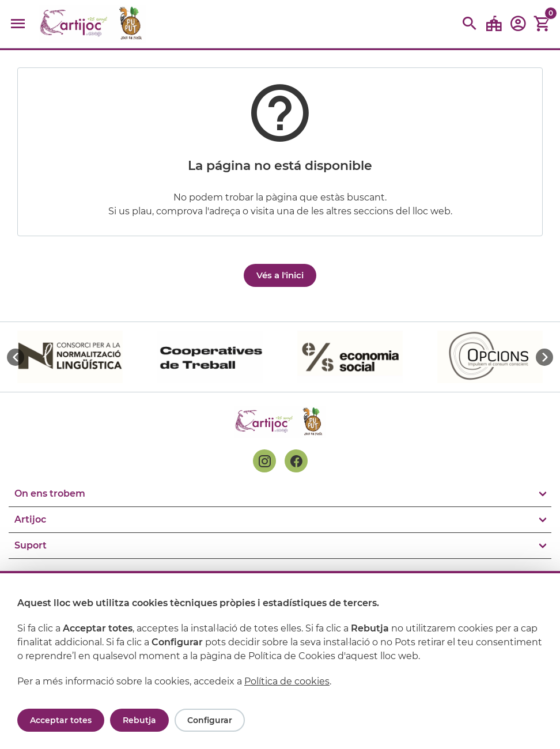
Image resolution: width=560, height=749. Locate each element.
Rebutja (139, 720)
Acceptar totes (61, 720)
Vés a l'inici (280, 275)
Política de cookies (287, 681)
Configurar (210, 720)
